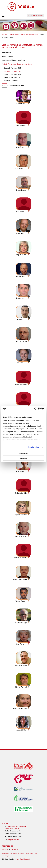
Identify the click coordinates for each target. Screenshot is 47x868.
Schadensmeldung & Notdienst (13, 60)
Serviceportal (7, 52)
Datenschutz (14, 849)
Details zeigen (34, 447)
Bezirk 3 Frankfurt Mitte (13, 74)
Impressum (5, 849)
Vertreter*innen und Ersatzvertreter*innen (23, 35)
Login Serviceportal (36, 15)
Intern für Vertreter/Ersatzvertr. (13, 86)
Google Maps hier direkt (22, 859)
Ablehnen (24, 458)
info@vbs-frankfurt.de (14, 840)
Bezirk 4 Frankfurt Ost (12, 77)
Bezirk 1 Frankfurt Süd (12, 68)
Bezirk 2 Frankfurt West (13, 71)
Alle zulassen (23, 453)
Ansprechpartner (8, 56)
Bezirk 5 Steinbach (11, 81)
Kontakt (4, 35)
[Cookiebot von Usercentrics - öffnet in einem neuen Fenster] (34, 409)
